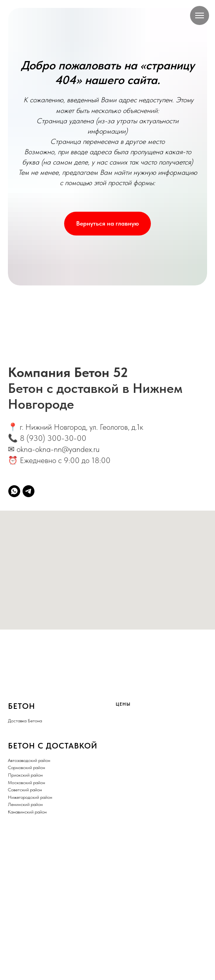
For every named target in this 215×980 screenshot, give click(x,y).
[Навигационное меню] (200, 15)
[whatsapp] (14, 491)
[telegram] (29, 491)
